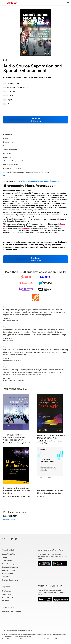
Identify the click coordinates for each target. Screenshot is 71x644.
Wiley (9, 104)
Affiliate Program (9, 570)
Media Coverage (9, 564)
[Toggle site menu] (3, 3)
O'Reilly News (7, 561)
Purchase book (9, 519)
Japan (5, 615)
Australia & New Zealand (12, 612)
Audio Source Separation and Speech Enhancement (41, 181)
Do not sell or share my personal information (17, 630)
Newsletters (7, 594)
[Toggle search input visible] (68, 3)
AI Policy (5, 601)
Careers (5, 557)
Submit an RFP (8, 574)
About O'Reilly (9, 550)
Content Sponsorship (10, 580)
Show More (8, 176)
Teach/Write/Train (9, 554)
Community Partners (10, 567)
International (8, 607)
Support (6, 587)
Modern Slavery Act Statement (52, 639)
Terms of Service (8, 639)
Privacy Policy (7, 597)
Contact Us (6, 591)
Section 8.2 (26, 228)
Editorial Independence (33, 639)
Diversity (5, 577)
